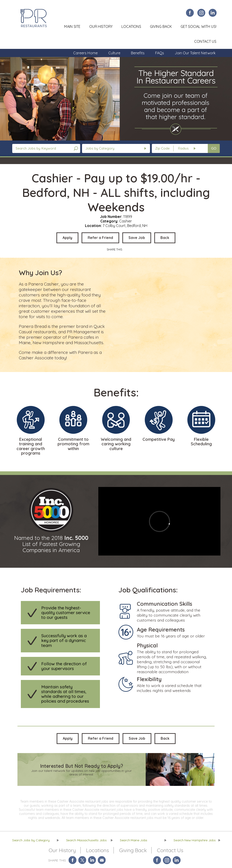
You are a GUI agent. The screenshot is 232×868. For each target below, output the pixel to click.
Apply (67, 238)
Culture (114, 53)
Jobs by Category (100, 148)
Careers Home (85, 53)
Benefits (138, 53)
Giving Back (161, 26)
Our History (101, 26)
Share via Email (102, 860)
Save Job (137, 238)
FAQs (160, 53)
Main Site (72, 26)
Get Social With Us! (198, 26)
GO (214, 148)
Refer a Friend (100, 238)
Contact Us (205, 41)
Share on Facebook (73, 860)
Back (165, 238)
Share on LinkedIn (92, 860)
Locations (131, 26)
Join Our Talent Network (195, 53)
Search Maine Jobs (134, 840)
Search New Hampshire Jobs (195, 840)
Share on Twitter (82, 860)
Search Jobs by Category (31, 840)
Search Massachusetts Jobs (86, 840)
